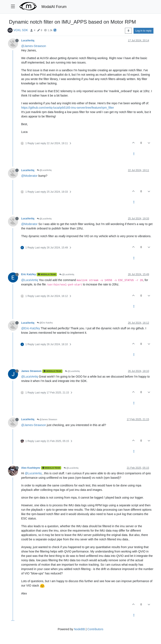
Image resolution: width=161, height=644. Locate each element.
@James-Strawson (34, 46)
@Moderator (29, 176)
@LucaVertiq (44, 170)
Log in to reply (143, 31)
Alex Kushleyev (31, 468)
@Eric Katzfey (45, 323)
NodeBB (79, 629)
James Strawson (31, 371)
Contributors (95, 629)
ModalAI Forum (54, 7)
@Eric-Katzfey (31, 328)
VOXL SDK (21, 30)
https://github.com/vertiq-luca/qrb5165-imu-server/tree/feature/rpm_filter (68, 108)
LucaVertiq (28, 41)
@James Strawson (47, 419)
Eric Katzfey (29, 274)
